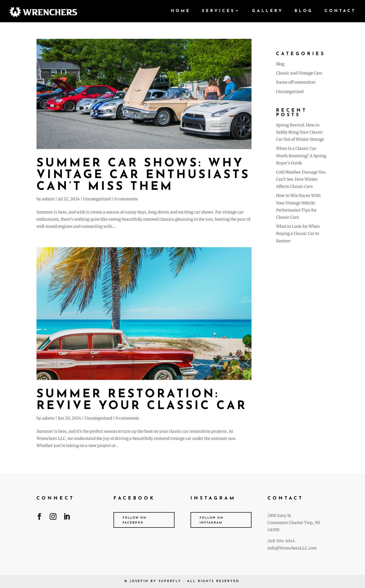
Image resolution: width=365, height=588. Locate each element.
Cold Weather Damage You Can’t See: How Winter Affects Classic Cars (301, 179)
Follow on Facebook (135, 520)
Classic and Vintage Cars (299, 73)
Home (181, 11)
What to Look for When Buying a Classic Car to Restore (298, 233)
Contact (340, 11)
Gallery (268, 11)
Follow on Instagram (212, 520)
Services (218, 11)
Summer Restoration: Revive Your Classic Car (142, 400)
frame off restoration (296, 82)
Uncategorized (97, 199)
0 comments (126, 199)
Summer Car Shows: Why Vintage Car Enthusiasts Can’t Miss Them (143, 175)
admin (48, 199)
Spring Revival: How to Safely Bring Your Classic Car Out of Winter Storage (300, 132)
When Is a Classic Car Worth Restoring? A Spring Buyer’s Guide (301, 156)
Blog (304, 11)
